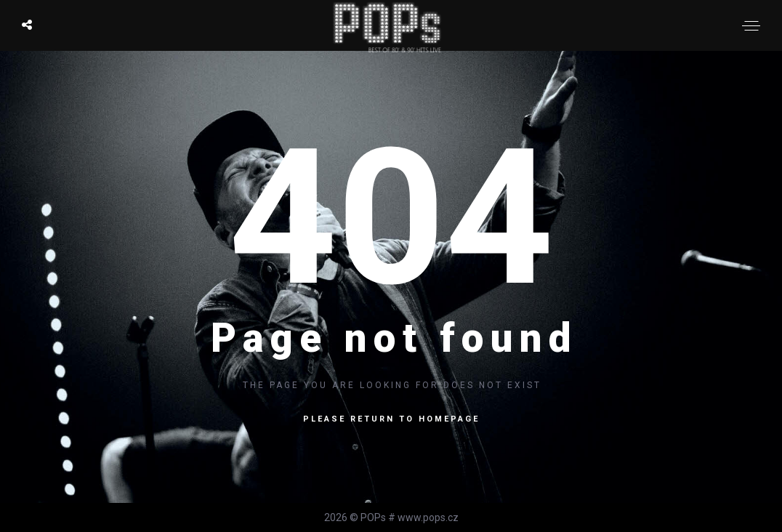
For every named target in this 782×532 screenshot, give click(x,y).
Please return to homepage (391, 419)
